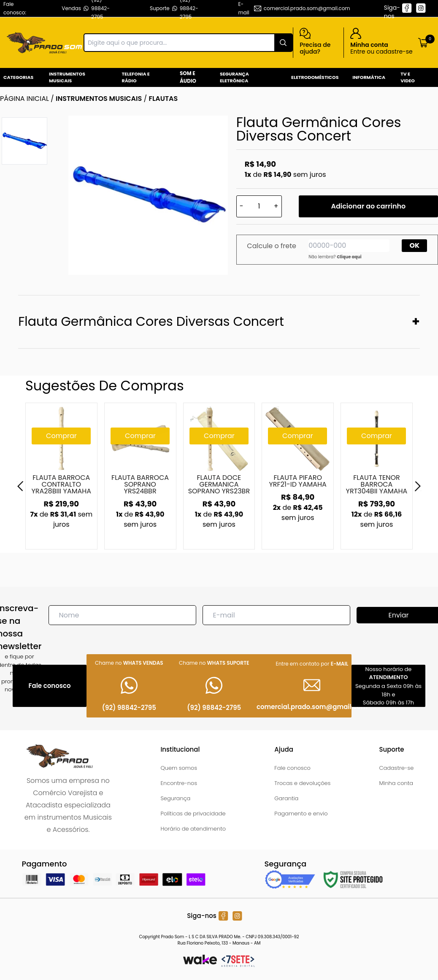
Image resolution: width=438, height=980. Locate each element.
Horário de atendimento (193, 829)
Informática (369, 77)
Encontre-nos (179, 783)
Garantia (286, 798)
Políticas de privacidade (193, 814)
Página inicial (24, 99)
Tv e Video (408, 77)
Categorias (18, 77)
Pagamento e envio (301, 814)
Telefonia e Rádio (136, 77)
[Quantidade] (259, 206)
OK (415, 245)
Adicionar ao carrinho (368, 206)
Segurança (175, 798)
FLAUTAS (163, 99)
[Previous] (20, 486)
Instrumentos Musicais (67, 77)
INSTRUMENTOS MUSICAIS (99, 99)
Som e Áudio (188, 77)
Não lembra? (335, 257)
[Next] (418, 486)
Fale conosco (292, 768)
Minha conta (396, 783)
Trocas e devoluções (302, 783)
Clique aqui (349, 257)
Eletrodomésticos (315, 77)
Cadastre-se (396, 768)
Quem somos (179, 768)
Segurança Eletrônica (234, 77)
